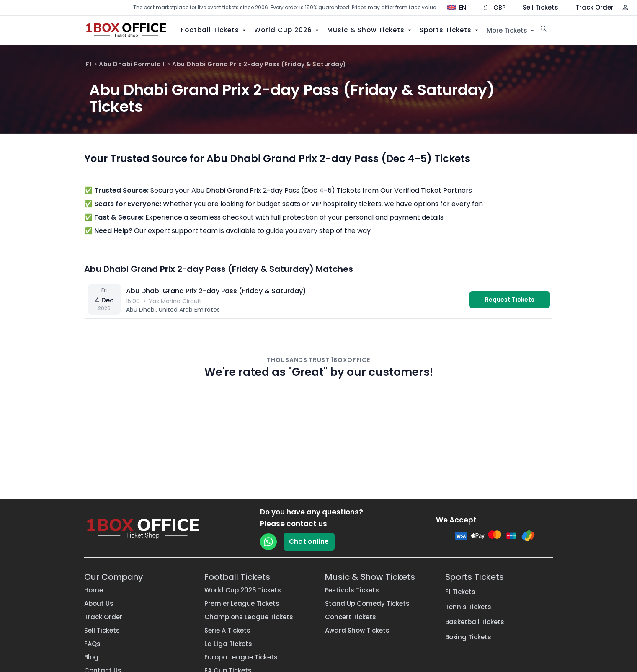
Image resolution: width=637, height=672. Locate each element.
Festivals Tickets (352, 590)
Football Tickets (214, 30)
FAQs (92, 644)
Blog (91, 657)
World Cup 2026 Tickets (243, 590)
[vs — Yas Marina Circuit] (319, 300)
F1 (89, 64)
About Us (99, 604)
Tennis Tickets (468, 607)
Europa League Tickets (241, 657)
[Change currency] (494, 8)
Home (94, 590)
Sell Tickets (540, 7)
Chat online (309, 541)
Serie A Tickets (227, 630)
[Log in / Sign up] (625, 8)
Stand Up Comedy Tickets (367, 604)
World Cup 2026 (287, 30)
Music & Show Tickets (370, 30)
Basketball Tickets (475, 622)
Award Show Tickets (357, 630)
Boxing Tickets (468, 637)
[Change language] (453, 8)
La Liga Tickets (228, 644)
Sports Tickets (450, 30)
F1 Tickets (460, 592)
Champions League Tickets (249, 617)
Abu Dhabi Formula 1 (132, 64)
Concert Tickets (351, 617)
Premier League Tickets (242, 604)
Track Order (594, 7)
